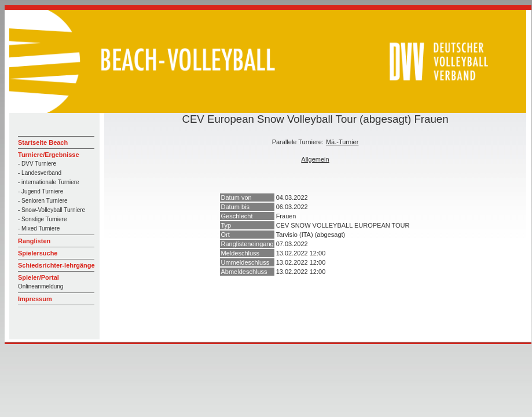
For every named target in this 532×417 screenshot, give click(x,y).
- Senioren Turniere (43, 201)
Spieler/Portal (38, 277)
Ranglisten (34, 241)
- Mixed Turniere (39, 228)
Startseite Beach (43, 142)
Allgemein (315, 159)
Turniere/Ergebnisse (49, 155)
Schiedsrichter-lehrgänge (56, 265)
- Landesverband (40, 173)
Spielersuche (38, 253)
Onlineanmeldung (41, 286)
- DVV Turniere (37, 164)
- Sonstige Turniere (43, 219)
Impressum (35, 299)
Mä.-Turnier (342, 142)
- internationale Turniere (49, 182)
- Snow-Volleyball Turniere (52, 210)
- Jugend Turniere (41, 191)
